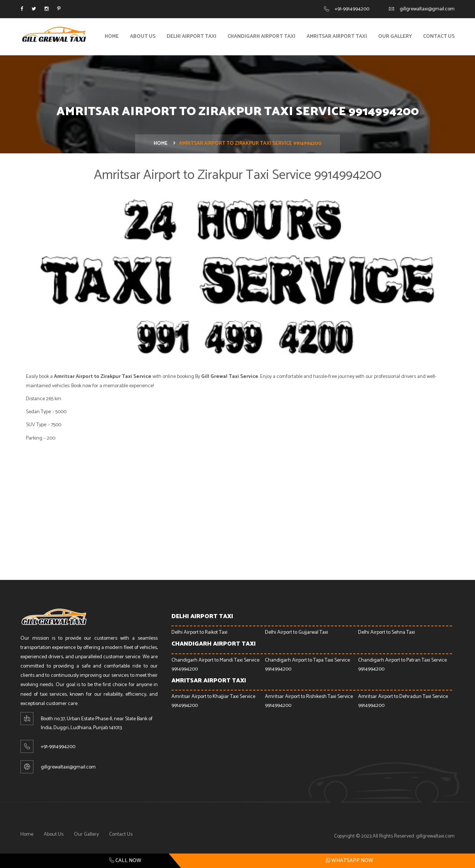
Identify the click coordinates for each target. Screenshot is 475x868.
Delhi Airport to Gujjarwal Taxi (297, 632)
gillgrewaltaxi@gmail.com (427, 9)
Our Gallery (395, 37)
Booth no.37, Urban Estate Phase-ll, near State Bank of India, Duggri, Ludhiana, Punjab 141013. (97, 723)
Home (112, 37)
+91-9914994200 (352, 9)
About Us (143, 37)
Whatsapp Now (350, 861)
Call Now (125, 861)
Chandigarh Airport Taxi (261, 37)
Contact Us (439, 37)
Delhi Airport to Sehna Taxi (386, 632)
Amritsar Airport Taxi (337, 37)
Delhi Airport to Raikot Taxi (199, 632)
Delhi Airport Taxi (191, 37)
